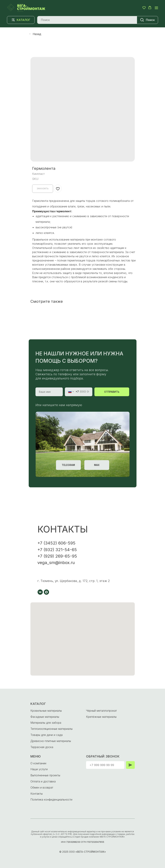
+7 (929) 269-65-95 (57, 556)
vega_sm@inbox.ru (56, 563)
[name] (49, 392)
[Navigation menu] (156, 8)
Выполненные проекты (45, 775)
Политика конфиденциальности (51, 800)
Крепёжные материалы (101, 717)
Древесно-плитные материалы (51, 741)
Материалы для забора (46, 723)
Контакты (37, 794)
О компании (38, 763)
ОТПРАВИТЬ (112, 392)
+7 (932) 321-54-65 (57, 550)
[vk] (40, 592)
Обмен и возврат (42, 787)
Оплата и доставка (43, 781)
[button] (144, 8)
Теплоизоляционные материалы (51, 729)
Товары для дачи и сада (47, 735)
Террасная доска (42, 747)
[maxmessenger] (46, 592)
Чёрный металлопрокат (101, 711)
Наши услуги (39, 769)
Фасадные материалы (45, 717)
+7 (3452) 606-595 (56, 543)
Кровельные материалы (46, 711)
